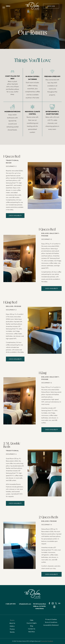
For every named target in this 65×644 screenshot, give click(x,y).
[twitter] (56, 604)
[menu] (4, 7)
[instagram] (53, 604)
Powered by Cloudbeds (47, 641)
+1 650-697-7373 (10, 604)
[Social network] (54, 607)
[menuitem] (12, 620)
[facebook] (49, 604)
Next (60, 186)
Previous (30, 186)
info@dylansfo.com (25, 604)
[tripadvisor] (59, 604)
